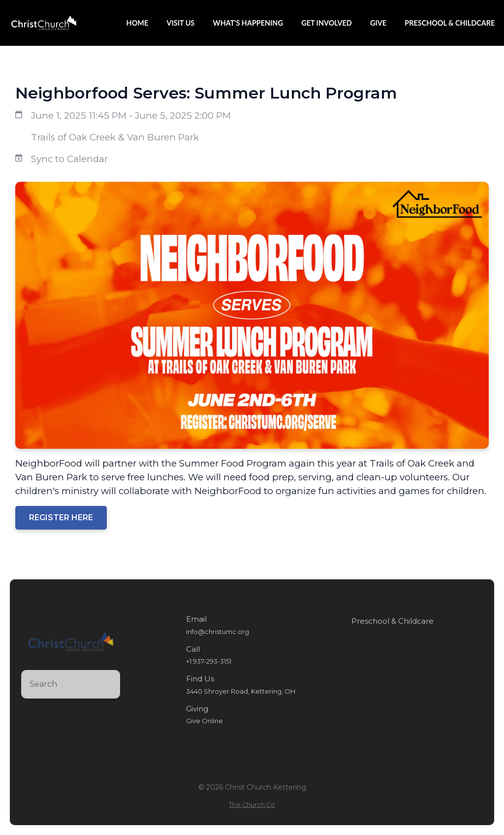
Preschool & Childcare (393, 621)
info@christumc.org (218, 632)
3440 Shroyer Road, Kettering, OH (241, 691)
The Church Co (252, 805)
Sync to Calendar (69, 159)
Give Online (205, 721)
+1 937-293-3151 (209, 661)
